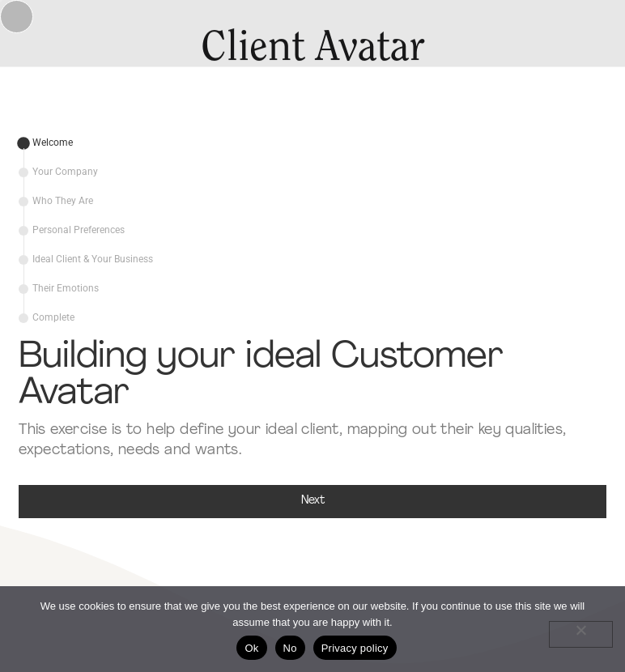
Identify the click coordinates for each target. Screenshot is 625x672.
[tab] (46, 143)
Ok (251, 648)
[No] (581, 634)
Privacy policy (355, 648)
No (290, 648)
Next (313, 501)
